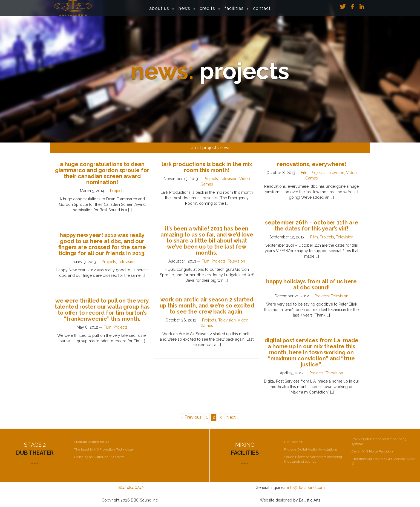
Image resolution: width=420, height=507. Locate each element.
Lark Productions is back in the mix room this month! (207, 167)
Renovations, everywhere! (312, 164)
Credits (207, 11)
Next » (233, 417)
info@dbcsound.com (306, 488)
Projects (117, 191)
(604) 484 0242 (130, 488)
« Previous (191, 417)
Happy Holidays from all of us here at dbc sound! (311, 284)
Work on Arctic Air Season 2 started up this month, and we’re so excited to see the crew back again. (207, 306)
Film (305, 173)
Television (229, 179)
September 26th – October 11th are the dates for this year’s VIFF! (312, 226)
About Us (159, 11)
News (184, 11)
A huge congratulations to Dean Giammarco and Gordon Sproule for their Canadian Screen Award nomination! (102, 173)
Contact (262, 11)
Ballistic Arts (310, 500)
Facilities (234, 11)
